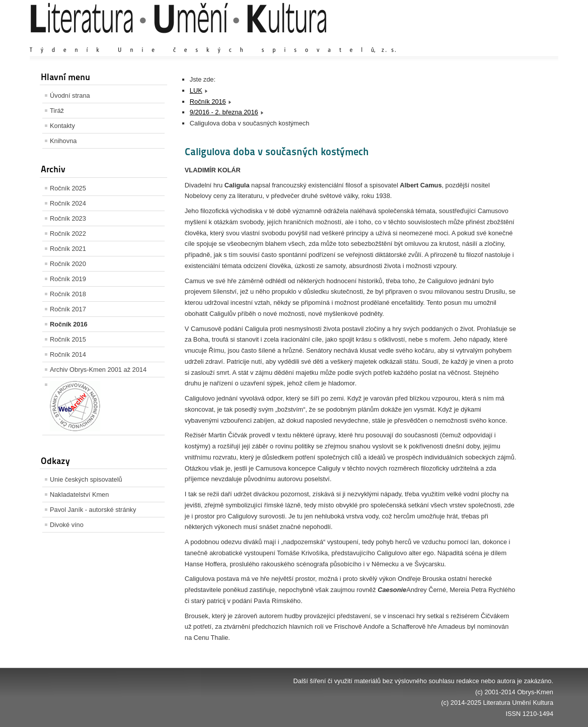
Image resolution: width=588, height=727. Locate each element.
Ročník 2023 (68, 218)
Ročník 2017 (68, 309)
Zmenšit (523, 40)
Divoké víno (67, 525)
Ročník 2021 (68, 249)
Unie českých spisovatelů (86, 479)
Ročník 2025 (68, 188)
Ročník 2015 (68, 339)
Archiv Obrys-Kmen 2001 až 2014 (98, 370)
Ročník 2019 (68, 279)
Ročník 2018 (68, 294)
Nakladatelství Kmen (79, 494)
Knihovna (63, 141)
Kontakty (62, 126)
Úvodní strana (70, 95)
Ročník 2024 (68, 203)
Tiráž (57, 111)
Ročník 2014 (68, 354)
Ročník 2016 (69, 324)
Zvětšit (465, 40)
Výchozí (493, 40)
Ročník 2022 (68, 234)
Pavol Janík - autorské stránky (93, 510)
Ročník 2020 (68, 264)
